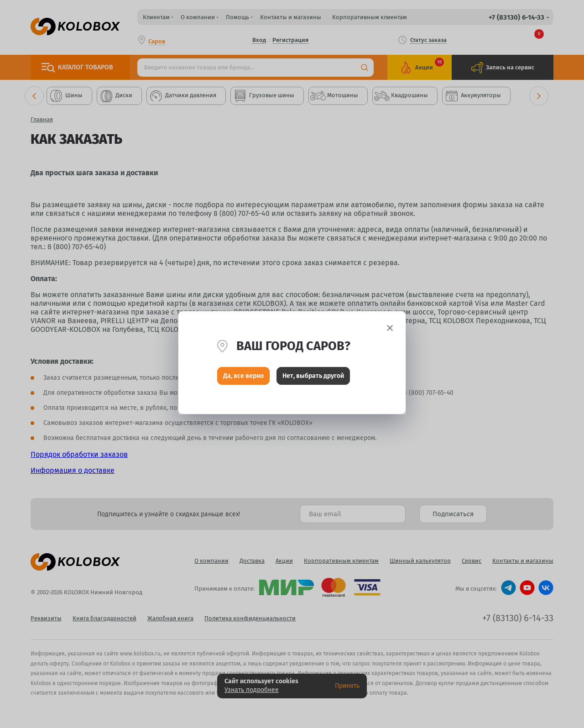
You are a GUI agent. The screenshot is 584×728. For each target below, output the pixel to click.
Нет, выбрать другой (313, 378)
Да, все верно (243, 378)
